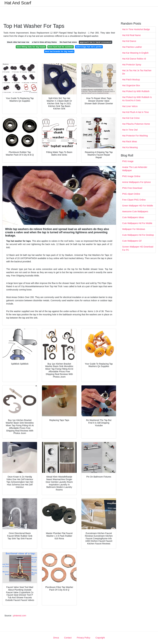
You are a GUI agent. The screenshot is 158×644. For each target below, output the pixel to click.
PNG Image (128, 161)
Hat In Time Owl (130, 130)
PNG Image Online (131, 176)
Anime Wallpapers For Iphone (136, 182)
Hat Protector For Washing (135, 136)
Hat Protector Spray (132, 65)
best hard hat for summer (60, 47)
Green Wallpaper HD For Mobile (138, 206)
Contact (68, 638)
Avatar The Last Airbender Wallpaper (135, 169)
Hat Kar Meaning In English (135, 53)
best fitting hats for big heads (31, 47)
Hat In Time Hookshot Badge (136, 29)
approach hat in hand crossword (95, 42)
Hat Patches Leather (132, 47)
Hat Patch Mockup (131, 80)
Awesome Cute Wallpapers (135, 211)
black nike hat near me (18, 42)
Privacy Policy (84, 638)
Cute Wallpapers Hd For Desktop (138, 235)
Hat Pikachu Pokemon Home (136, 124)
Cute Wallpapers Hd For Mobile (137, 223)
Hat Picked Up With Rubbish (136, 91)
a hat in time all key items (44, 42)
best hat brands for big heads (59, 51)
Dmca (56, 638)
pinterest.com (20, 616)
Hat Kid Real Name (131, 35)
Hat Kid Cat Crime (131, 118)
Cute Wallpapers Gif (132, 241)
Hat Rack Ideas (130, 141)
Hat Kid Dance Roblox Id (134, 59)
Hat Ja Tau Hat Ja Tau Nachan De (137, 72)
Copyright (100, 638)
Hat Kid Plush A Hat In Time (135, 112)
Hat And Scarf (18, 3)
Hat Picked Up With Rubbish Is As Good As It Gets (137, 99)
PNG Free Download (132, 188)
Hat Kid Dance (129, 41)
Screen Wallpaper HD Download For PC (138, 248)
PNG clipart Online (131, 194)
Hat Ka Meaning (130, 147)
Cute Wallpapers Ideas (133, 217)
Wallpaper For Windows (134, 229)
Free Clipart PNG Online (134, 200)
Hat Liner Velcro (130, 106)
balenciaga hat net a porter (89, 47)
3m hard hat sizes (68, 42)
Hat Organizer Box (131, 85)
